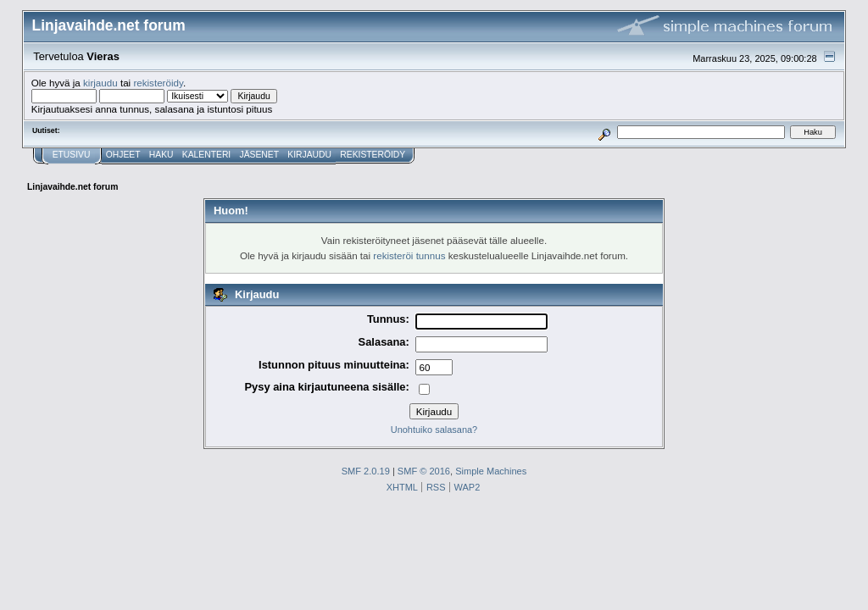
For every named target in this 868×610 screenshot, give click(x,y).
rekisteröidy (158, 83)
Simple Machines (491, 471)
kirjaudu (100, 83)
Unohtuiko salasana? (434, 430)
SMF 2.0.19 (366, 471)
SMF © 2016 (424, 471)
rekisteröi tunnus (409, 255)
